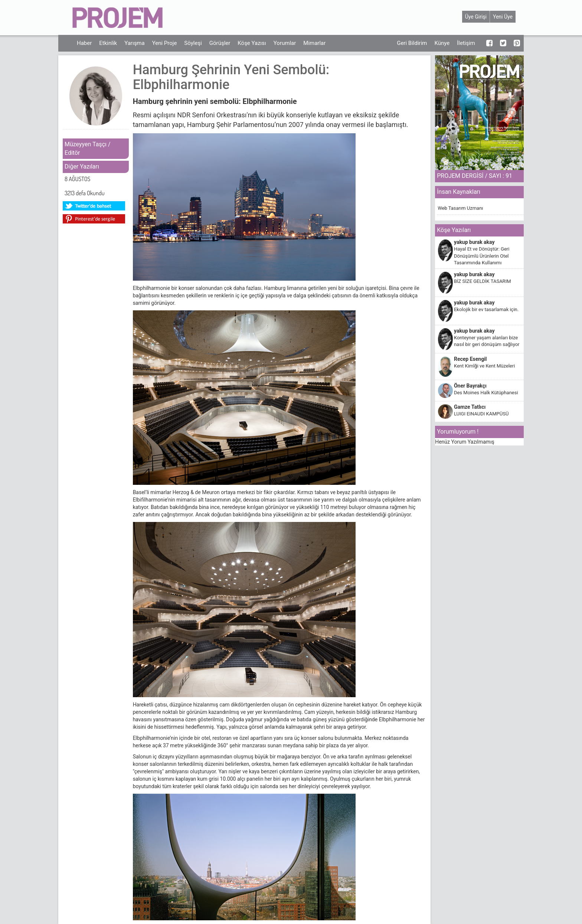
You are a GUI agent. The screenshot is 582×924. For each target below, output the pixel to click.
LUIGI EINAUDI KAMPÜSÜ (481, 414)
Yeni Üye (503, 17)
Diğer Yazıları (82, 166)
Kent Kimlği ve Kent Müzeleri (484, 366)
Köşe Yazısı (252, 43)
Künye (442, 43)
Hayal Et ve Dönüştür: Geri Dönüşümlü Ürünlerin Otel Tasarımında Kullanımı (482, 256)
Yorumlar (285, 43)
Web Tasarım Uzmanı (460, 208)
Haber (84, 43)
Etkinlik (108, 43)
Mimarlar (314, 43)
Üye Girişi (476, 17)
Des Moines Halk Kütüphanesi (486, 393)
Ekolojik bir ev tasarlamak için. (486, 309)
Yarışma (135, 43)
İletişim (466, 43)
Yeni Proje (165, 43)
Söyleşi (193, 43)
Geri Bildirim (412, 43)
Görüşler (220, 43)
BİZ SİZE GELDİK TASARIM (483, 281)
